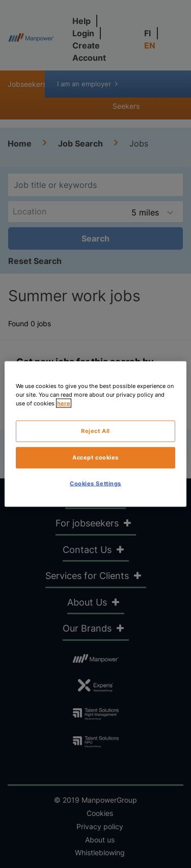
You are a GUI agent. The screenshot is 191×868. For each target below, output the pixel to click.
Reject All (95, 431)
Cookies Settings (95, 484)
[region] (95, 434)
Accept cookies (95, 457)
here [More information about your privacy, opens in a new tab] (64, 403)
